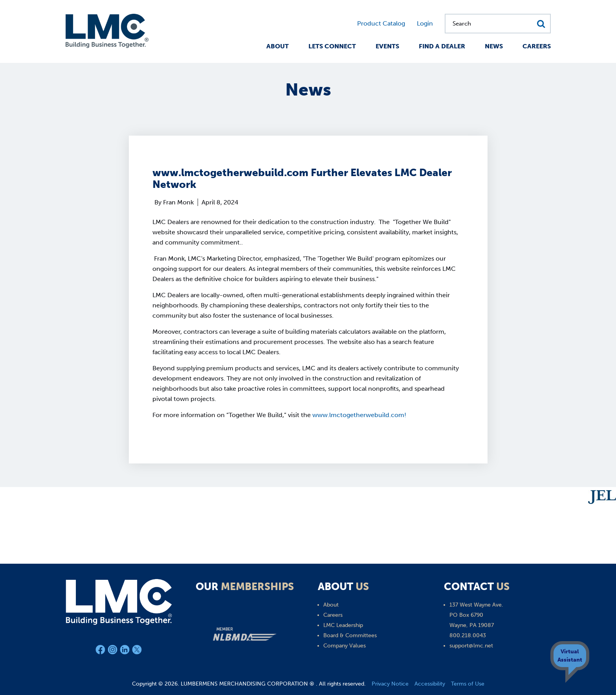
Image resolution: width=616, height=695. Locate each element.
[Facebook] (102, 651)
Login (425, 23)
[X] (137, 651)
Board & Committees (350, 635)
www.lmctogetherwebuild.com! (359, 415)
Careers (537, 46)
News (494, 46)
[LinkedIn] (126, 651)
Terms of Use (468, 684)
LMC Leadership (343, 625)
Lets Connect (332, 46)
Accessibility (430, 684)
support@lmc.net (471, 646)
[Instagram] (114, 651)
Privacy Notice (390, 684)
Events (387, 46)
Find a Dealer (442, 46)
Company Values (345, 646)
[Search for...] (498, 24)
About (278, 46)
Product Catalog (381, 23)
